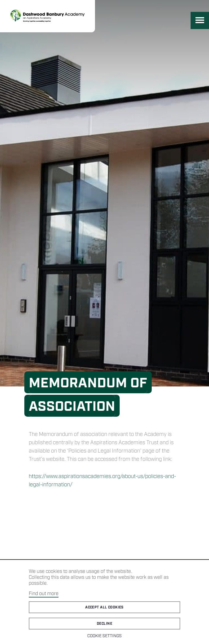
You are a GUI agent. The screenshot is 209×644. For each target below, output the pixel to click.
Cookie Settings (104, 636)
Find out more (44, 594)
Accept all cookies (104, 607)
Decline (104, 624)
